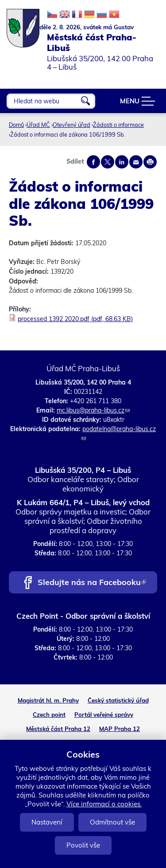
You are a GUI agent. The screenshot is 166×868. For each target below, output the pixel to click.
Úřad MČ (38, 125)
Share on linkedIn (122, 162)
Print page (150, 162)
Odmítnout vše (112, 822)
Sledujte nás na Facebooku (92, 583)
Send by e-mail (136, 162)
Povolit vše (83, 845)
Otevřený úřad (71, 125)
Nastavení (47, 822)
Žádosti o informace (118, 125)
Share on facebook (93, 162)
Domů (16, 125)
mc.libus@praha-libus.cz (93, 410)
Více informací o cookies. (104, 804)
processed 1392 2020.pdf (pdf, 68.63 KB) (75, 319)
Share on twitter (108, 162)
